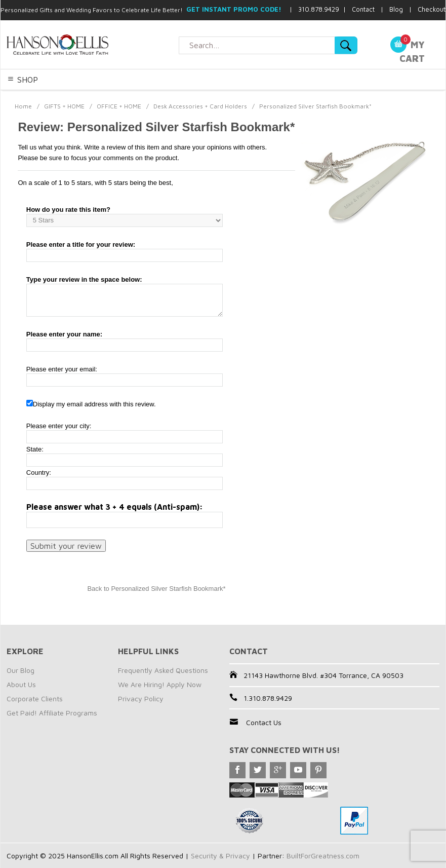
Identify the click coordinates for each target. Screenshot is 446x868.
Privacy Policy (141, 699)
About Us (21, 684)
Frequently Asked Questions (163, 670)
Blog (396, 9)
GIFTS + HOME (64, 106)
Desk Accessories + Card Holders (200, 106)
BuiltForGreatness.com (323, 856)
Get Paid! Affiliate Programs (52, 713)
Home (23, 106)
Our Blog (21, 670)
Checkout (432, 9)
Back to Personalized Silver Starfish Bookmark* (156, 589)
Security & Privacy (220, 856)
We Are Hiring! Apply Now (160, 684)
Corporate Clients (35, 699)
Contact (363, 9)
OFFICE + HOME (119, 106)
